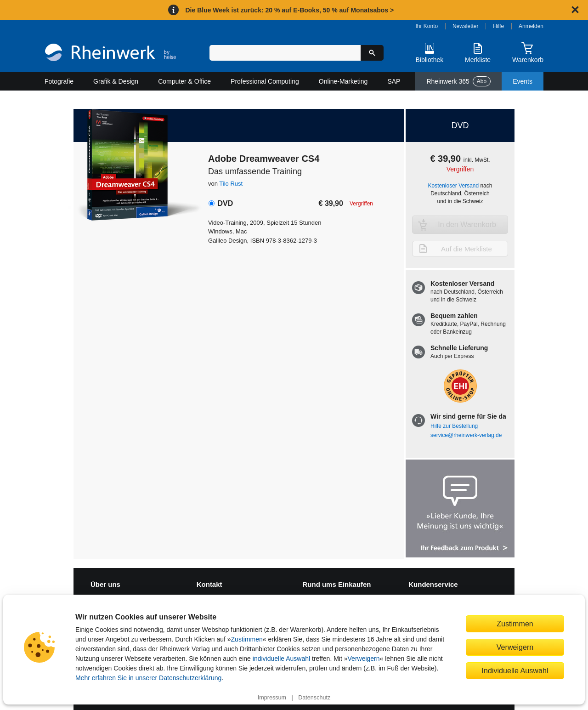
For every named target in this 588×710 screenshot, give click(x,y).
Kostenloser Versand (454, 186)
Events (523, 81)
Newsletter (466, 26)
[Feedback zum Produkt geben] (460, 509)
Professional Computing (265, 81)
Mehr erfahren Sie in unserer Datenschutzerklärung (148, 678)
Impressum (272, 698)
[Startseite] (110, 54)
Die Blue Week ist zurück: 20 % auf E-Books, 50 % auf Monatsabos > (289, 10)
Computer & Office (184, 81)
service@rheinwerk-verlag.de (466, 435)
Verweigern (364, 659)
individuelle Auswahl (281, 659)
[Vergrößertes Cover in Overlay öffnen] (132, 163)
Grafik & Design (116, 81)
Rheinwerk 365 (458, 81)
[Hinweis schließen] (575, 10)
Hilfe (498, 26)
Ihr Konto (427, 26)
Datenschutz (314, 698)
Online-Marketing (343, 81)
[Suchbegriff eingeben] (285, 53)
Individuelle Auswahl (515, 670)
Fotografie (59, 81)
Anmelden (531, 26)
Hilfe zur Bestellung (454, 426)
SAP (394, 81)
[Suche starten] (372, 53)
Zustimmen (247, 639)
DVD (225, 203)
